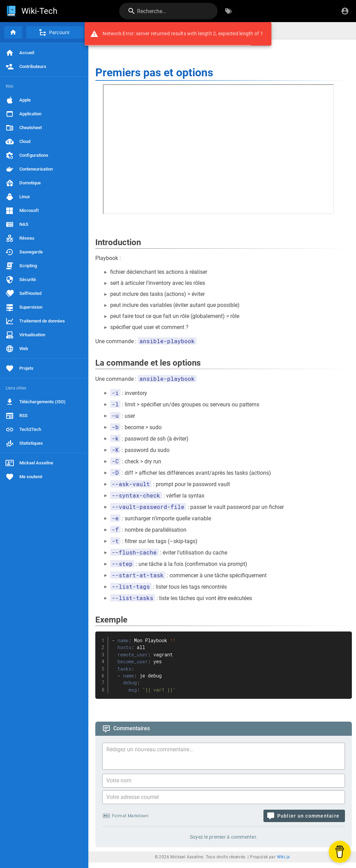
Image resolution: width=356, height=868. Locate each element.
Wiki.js (283, 857)
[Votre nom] (224, 781)
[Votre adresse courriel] (224, 797)
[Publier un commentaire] (304, 816)
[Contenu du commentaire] (226, 757)
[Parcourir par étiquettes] (229, 11)
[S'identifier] (345, 11)
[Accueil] (13, 32)
